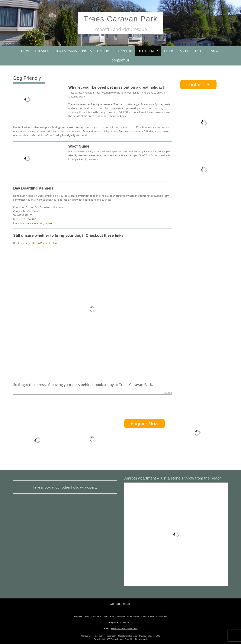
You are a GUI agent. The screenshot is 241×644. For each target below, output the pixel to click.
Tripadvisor (111, 636)
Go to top (168, 393)
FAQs (199, 51)
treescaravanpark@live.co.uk (124, 628)
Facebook (98, 636)
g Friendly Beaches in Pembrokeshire (37, 243)
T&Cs (157, 636)
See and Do (124, 51)
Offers (169, 51)
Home (26, 51)
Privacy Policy (146, 636)
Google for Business (127, 636)
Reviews (214, 51)
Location (42, 51)
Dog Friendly (148, 51)
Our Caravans (66, 51)
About (185, 51)
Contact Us (120, 61)
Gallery (103, 51)
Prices (87, 51)
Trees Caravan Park (120, 19)
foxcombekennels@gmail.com (37, 223)
